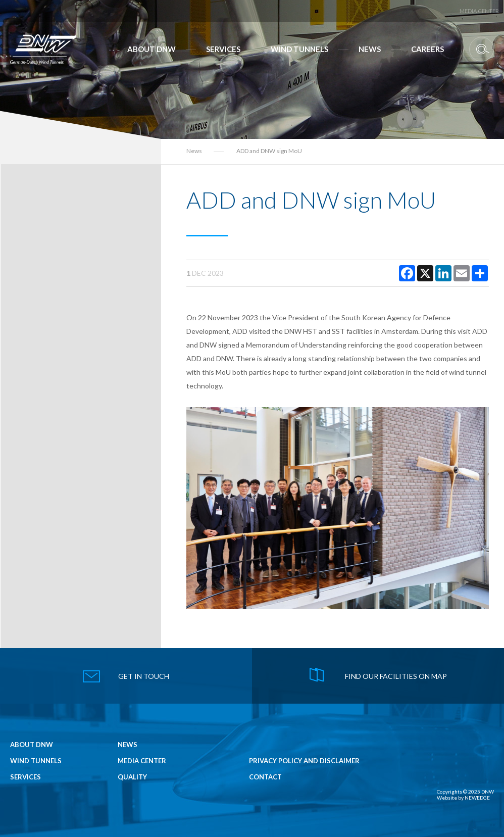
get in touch (144, 676)
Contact (265, 777)
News (370, 49)
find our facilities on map (396, 676)
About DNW (152, 49)
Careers (427, 49)
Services (223, 49)
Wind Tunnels (299, 49)
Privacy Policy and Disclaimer (304, 761)
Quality (132, 777)
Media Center (479, 11)
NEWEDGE (477, 798)
